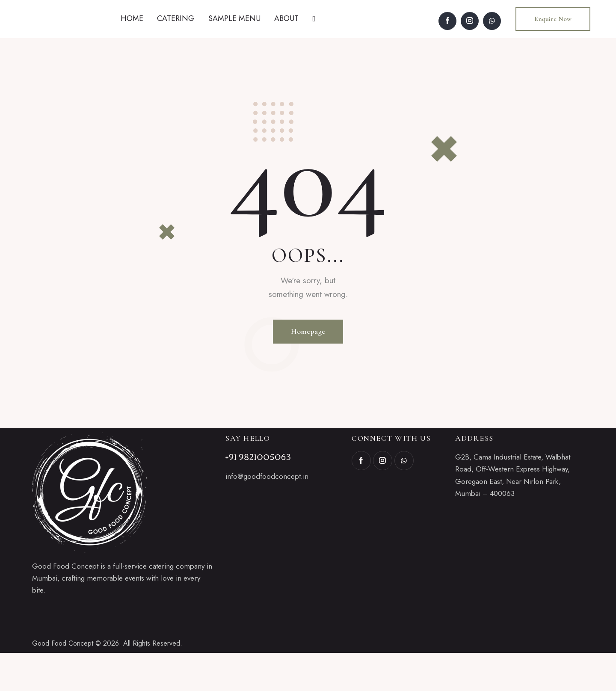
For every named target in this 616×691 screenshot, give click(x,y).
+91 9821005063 (258, 495)
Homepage (308, 370)
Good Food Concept (63, 681)
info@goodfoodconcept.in (267, 515)
